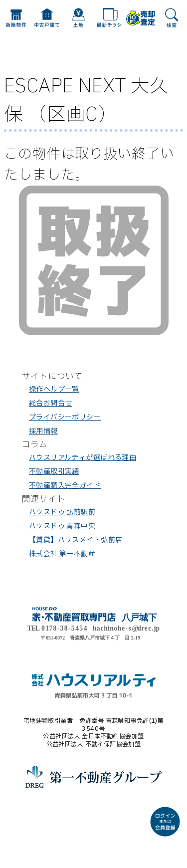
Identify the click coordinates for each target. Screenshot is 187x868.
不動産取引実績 (54, 472)
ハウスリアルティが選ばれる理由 (83, 458)
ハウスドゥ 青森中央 (62, 526)
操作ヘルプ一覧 (54, 389)
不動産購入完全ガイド (65, 486)
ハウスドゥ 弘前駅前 (62, 512)
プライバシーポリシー (65, 417)
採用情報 (43, 431)
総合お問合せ (51, 403)
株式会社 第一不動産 (62, 554)
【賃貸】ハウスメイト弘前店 (76, 540)
